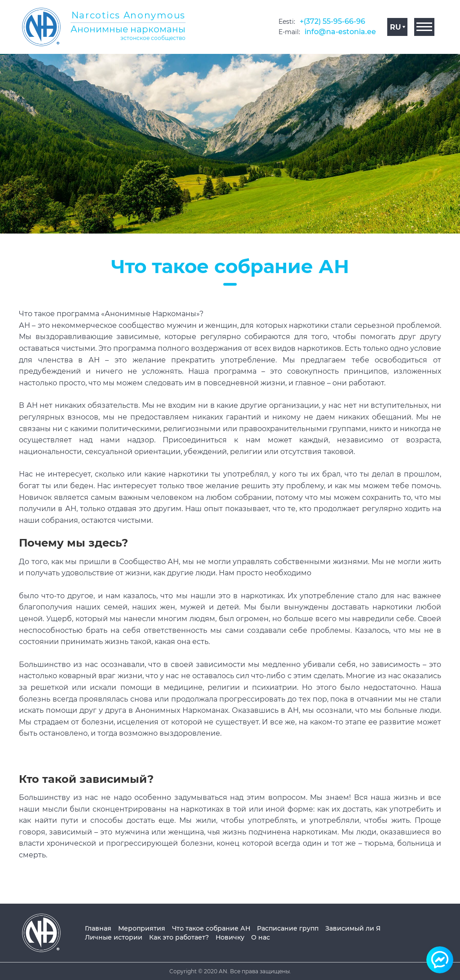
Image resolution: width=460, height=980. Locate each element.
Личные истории (114, 937)
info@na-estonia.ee (340, 32)
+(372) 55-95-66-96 (332, 21)
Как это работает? (179, 937)
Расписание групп (288, 928)
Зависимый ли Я (353, 928)
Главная (98, 928)
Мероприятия (142, 928)
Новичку (230, 937)
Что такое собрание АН (211, 928)
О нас (261, 937)
